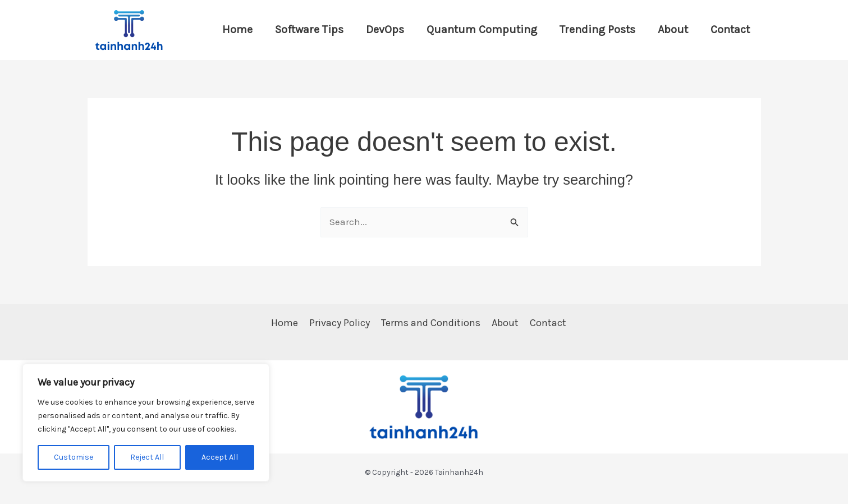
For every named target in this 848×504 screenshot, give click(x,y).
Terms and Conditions (431, 323)
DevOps (385, 30)
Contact (730, 30)
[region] (146, 423)
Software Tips (309, 30)
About (673, 30)
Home (237, 30)
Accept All (220, 457)
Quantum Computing (482, 30)
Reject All (147, 457)
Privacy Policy (340, 323)
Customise (74, 457)
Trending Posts (597, 30)
